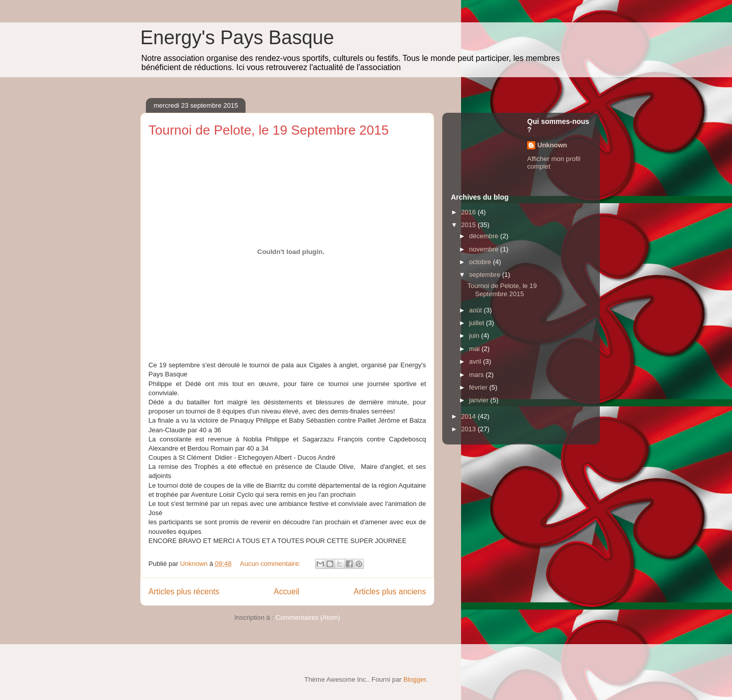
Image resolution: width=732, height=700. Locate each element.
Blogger (415, 679)
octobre (481, 262)
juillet (478, 323)
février (479, 387)
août (477, 310)
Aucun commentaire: (271, 564)
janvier (480, 400)
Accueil (287, 592)
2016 (469, 212)
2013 (469, 429)
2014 (469, 416)
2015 (469, 225)
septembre (486, 275)
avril (476, 361)
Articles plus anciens (390, 592)
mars (478, 375)
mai (476, 349)
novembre (485, 249)
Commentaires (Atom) (308, 617)
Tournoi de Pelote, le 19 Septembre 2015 (269, 130)
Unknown (552, 145)
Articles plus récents (184, 592)
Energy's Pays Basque (237, 38)
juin (475, 336)
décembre (485, 236)
